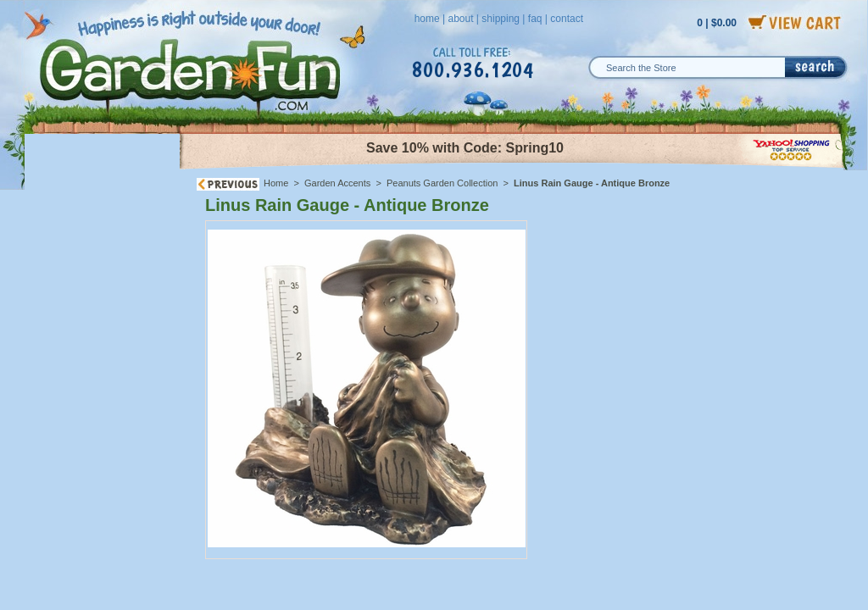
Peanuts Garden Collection (442, 183)
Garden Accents (337, 183)
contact (567, 19)
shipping (501, 19)
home (427, 19)
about (460, 19)
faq (535, 19)
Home (276, 183)
